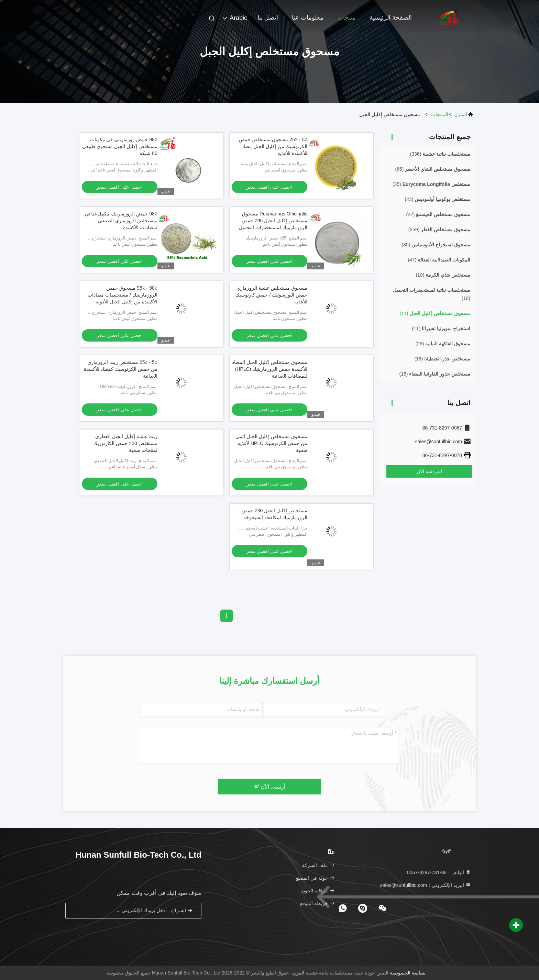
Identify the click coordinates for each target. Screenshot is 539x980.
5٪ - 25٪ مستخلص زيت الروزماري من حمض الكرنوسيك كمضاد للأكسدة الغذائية (121, 369)
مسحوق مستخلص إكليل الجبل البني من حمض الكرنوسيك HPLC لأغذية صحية (271, 443)
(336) (440, 154)
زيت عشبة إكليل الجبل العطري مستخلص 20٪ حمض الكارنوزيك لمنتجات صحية (125, 443)
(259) (439, 230)
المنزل (461, 114)
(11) (435, 313)
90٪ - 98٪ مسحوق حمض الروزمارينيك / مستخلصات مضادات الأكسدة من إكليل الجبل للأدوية (123, 295)
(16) (442, 359)
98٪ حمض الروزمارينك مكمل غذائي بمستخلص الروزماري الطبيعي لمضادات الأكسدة (121, 221)
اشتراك (182, 910)
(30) (436, 245)
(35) (431, 184)
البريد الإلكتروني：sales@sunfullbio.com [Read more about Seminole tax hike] (426, 885)
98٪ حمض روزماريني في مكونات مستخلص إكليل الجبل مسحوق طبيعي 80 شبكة (120, 146)
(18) (432, 294)
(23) (437, 199)
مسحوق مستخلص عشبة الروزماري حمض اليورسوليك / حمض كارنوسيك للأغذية (271, 295)
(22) (438, 214)
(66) (433, 169)
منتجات (346, 18)
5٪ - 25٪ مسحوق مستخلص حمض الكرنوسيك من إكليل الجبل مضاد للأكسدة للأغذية (273, 146)
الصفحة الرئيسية (391, 18)
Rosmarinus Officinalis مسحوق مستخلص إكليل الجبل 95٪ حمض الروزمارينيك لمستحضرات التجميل (273, 221)
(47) (439, 260)
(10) (443, 275)
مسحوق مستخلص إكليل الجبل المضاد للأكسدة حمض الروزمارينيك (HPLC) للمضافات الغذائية (270, 369)
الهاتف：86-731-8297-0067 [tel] (439, 872)
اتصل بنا (268, 18)
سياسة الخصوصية (408, 973)
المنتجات (440, 114)
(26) (443, 344)
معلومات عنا (308, 18)
